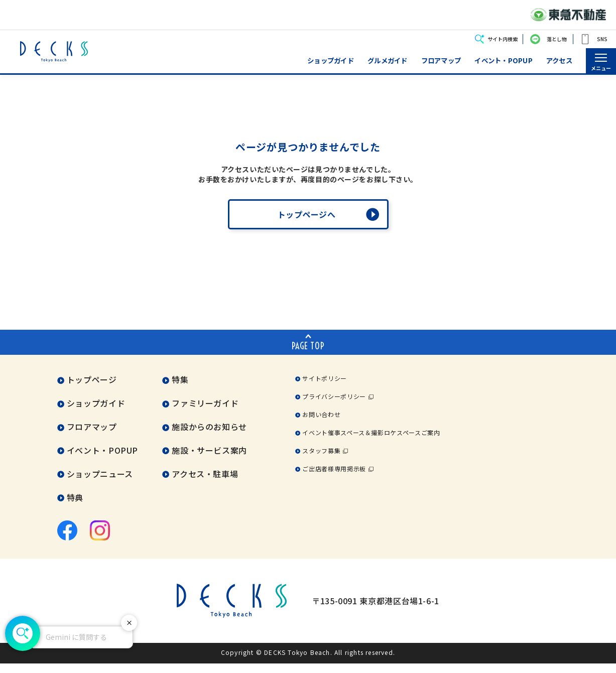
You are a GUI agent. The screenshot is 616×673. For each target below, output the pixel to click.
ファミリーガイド (205, 413)
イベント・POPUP (504, 60)
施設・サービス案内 (209, 460)
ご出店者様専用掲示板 (334, 479)
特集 (180, 389)
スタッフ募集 (321, 460)
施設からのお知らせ (209, 437)
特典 (75, 507)
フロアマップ (441, 60)
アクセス (559, 60)
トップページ (92, 389)
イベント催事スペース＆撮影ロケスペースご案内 (371, 442)
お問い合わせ (321, 424)
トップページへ (307, 224)
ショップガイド (331, 60)
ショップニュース (100, 484)
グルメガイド (388, 60)
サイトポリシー (324, 388)
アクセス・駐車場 (205, 484)
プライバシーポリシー (334, 406)
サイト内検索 (503, 39)
